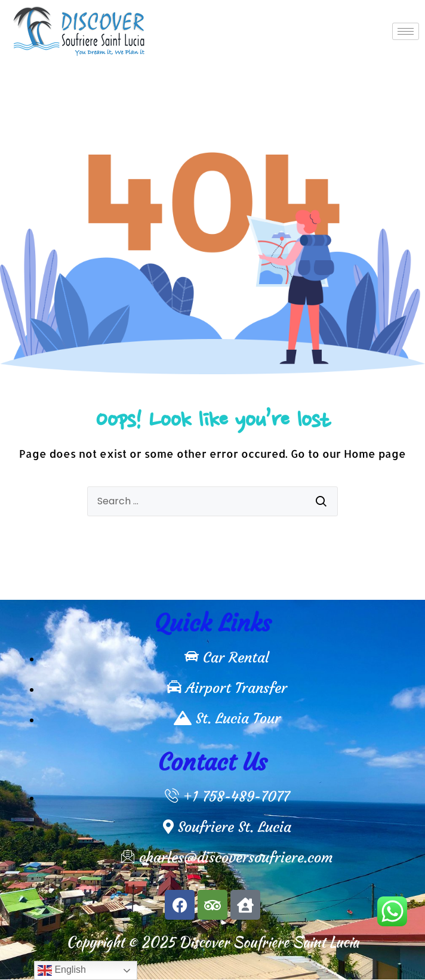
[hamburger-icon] (406, 31)
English (62, 970)
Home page (375, 453)
